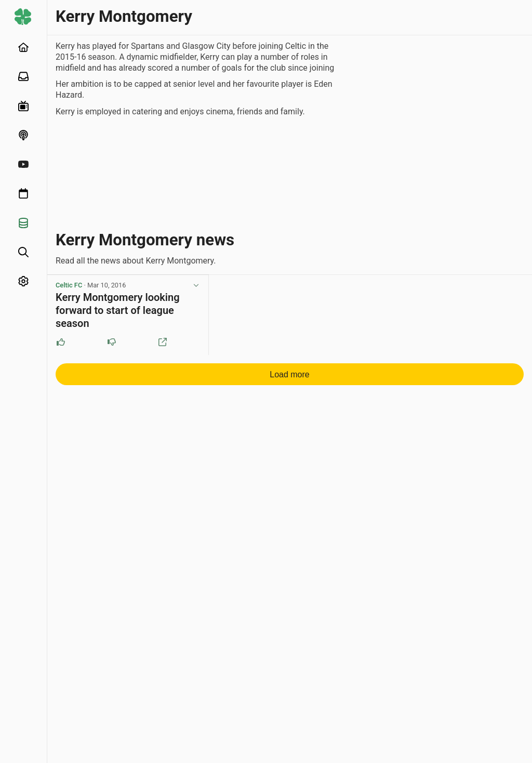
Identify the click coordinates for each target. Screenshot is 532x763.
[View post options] (196, 285)
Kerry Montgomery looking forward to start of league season (118, 310)
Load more (290, 374)
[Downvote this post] (112, 342)
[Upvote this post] (61, 342)
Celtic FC (69, 285)
